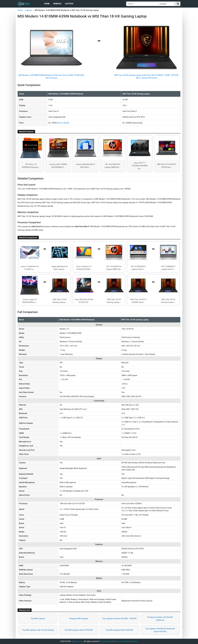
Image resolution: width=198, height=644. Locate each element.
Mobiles (57, 4)
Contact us (133, 641)
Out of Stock (63, 123)
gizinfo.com (77, 641)
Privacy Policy (106, 641)
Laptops (69, 4)
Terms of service (120, 641)
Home (47, 4)
